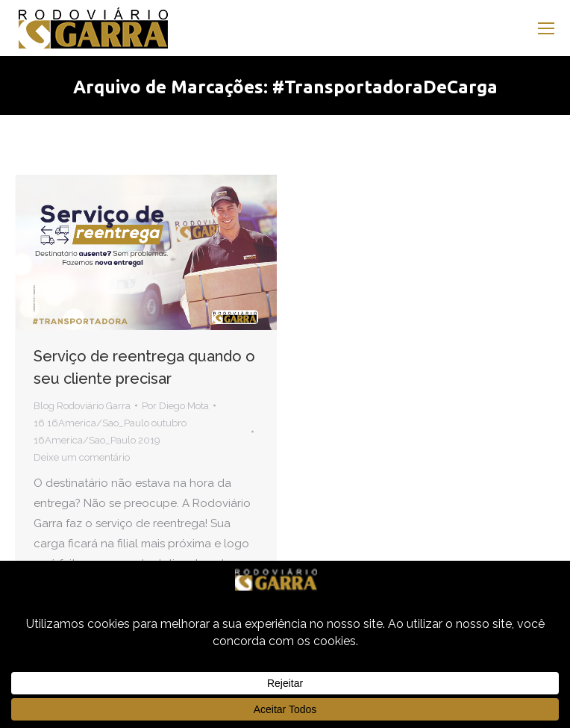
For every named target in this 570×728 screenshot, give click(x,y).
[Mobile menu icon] (546, 28)
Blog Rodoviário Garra (82, 406)
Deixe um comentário (82, 457)
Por (175, 406)
